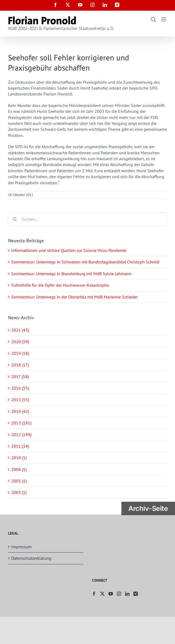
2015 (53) (20, 400)
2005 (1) (19, 481)
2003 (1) (19, 492)
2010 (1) (19, 458)
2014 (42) (20, 411)
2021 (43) (20, 330)
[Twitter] (102, 594)
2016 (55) (20, 388)
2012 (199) (21, 435)
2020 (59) (20, 342)
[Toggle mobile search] (153, 19)
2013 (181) (21, 423)
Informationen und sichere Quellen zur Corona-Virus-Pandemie (69, 250)
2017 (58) (20, 377)
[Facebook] (94, 594)
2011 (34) (20, 446)
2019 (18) (20, 353)
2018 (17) (20, 365)
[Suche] (15, 219)
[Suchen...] (87, 219)
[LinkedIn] (127, 594)
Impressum (21, 547)
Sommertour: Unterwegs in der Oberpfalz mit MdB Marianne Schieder (75, 297)
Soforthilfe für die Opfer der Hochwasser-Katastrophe (60, 285)
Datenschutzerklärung (31, 558)
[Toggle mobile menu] (164, 19)
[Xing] (136, 594)
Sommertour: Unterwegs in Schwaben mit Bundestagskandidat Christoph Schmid (85, 262)
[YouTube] (111, 594)
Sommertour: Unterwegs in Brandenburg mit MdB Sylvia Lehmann (71, 274)
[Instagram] (119, 594)
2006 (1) (19, 469)
